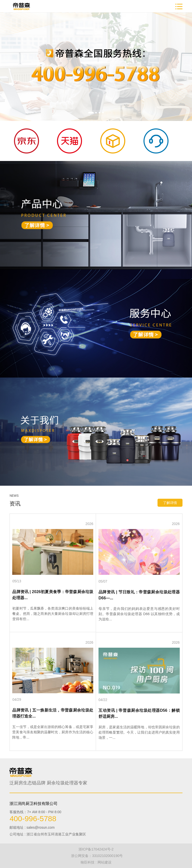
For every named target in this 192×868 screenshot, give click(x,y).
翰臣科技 (87, 862)
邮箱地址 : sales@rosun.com (32, 827)
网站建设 (104, 862)
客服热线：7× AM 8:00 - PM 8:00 (35, 812)
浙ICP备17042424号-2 (96, 849)
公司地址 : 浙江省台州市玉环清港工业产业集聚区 (48, 834)
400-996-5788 (33, 819)
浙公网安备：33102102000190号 (97, 856)
